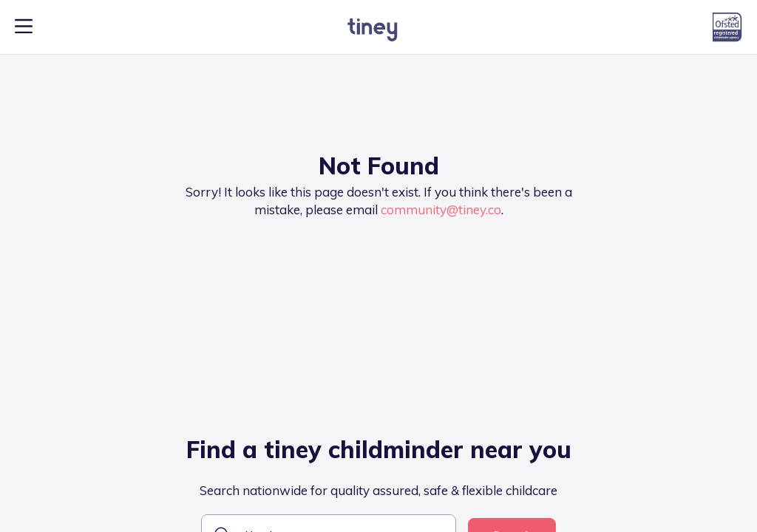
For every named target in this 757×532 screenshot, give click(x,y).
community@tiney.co (441, 209)
